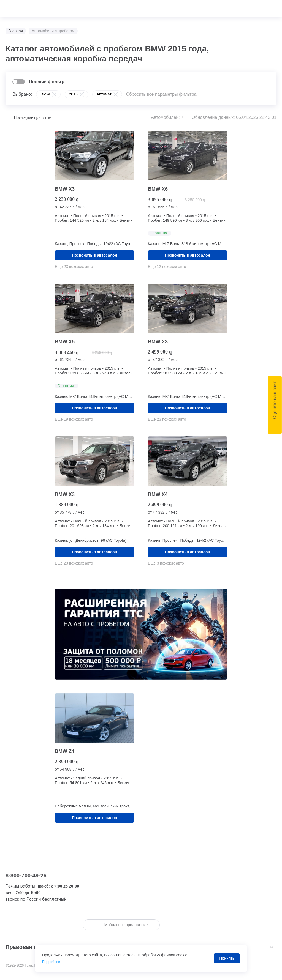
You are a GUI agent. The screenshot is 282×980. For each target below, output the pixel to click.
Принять (227, 958)
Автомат (104, 94)
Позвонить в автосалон (94, 255)
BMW (45, 94)
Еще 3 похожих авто (166, 563)
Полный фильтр (47, 82)
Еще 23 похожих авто (74, 267)
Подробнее (52, 962)
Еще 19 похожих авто (74, 419)
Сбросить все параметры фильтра (161, 94)
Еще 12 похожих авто (167, 267)
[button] (78, 678)
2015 (73, 94)
